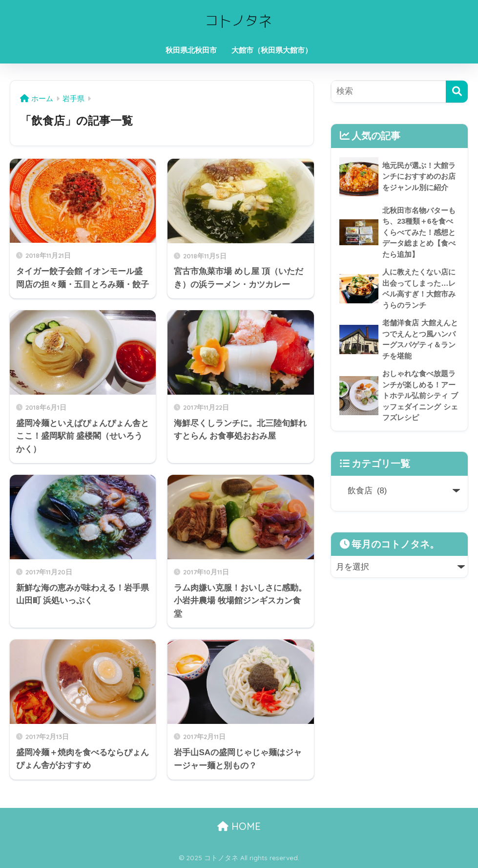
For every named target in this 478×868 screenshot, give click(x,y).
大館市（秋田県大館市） (272, 50)
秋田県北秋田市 (191, 50)
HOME (239, 826)
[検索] (457, 92)
